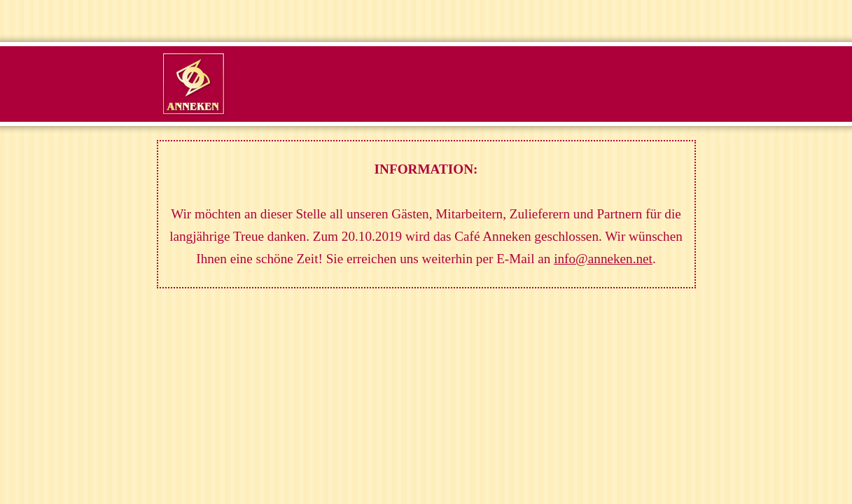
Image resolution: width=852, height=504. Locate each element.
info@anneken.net (603, 259)
